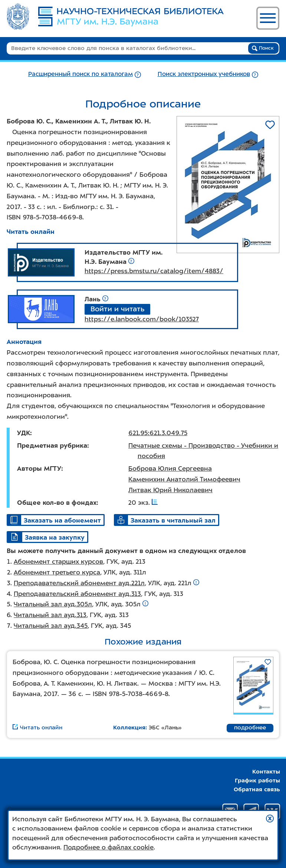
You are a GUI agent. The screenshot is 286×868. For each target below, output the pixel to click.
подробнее (250, 728)
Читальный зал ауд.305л (53, 604)
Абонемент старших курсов (58, 561)
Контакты (266, 772)
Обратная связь (257, 789)
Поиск (263, 48)
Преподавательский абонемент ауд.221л (79, 583)
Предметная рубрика (52, 445)
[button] (270, 819)
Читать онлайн (31, 232)
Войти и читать (117, 309)
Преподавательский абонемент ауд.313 (77, 594)
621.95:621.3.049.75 (158, 433)
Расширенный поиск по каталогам (80, 74)
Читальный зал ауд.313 (50, 615)
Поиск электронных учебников (204, 74)
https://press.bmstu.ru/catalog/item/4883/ (154, 271)
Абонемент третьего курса (57, 572)
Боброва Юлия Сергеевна (170, 468)
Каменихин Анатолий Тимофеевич (184, 479)
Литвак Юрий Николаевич (170, 490)
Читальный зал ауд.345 (51, 626)
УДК (24, 433)
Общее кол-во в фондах (57, 503)
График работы (257, 781)
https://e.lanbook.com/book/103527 (142, 319)
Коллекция (129, 728)
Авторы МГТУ (39, 468)
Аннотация (24, 342)
